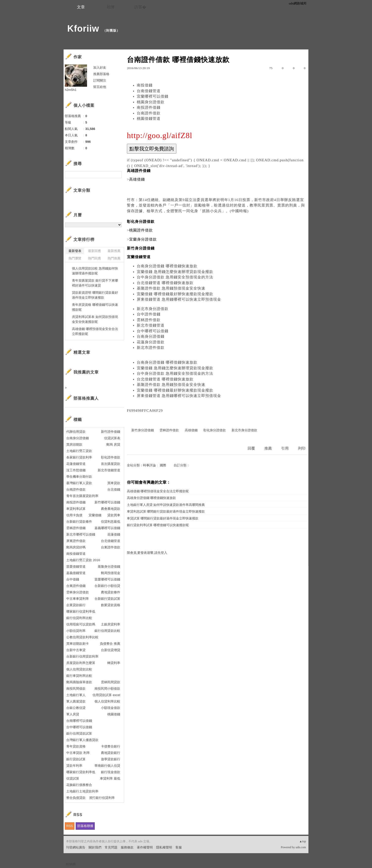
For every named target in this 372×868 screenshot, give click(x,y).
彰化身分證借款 (215, 430)
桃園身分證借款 (151, 102)
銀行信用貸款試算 (79, 734)
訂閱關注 (100, 80)
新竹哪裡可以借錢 (107, 502)
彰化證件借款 (111, 457)
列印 (302, 448)
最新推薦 (114, 251)
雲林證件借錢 (76, 528)
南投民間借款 (76, 689)
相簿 (111, 7)
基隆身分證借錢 (109, 567)
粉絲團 (71, 864)
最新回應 (94, 251)
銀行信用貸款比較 (107, 631)
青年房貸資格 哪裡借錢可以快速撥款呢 (95, 307)
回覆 (251, 448)
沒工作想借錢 (76, 470)
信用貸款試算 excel (106, 695)
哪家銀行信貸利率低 (81, 611)
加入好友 (100, 68)
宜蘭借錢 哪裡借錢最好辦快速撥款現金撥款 (175, 294)
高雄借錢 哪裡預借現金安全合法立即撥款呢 (158, 491)
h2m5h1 (71, 90)
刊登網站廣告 (76, 847)
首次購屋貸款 (111, 464)
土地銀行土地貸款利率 (82, 791)
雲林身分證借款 (78, 592)
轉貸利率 (114, 663)
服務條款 (127, 847)
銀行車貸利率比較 (79, 676)
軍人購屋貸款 (76, 701)
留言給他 (100, 87)
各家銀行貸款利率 (79, 457)
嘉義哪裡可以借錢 (107, 528)
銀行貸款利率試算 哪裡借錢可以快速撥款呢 (158, 525)
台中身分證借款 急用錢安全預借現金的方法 (175, 277)
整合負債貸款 (76, 798)
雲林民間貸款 (111, 682)
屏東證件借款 (76, 541)
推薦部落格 (101, 74)
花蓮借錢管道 (76, 464)
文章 (81, 7)
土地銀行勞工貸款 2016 (83, 560)
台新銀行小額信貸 (107, 586)
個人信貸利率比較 (107, 701)
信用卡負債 (74, 515)
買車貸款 (114, 483)
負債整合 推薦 (110, 644)
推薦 (268, 448)
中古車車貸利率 (78, 599)
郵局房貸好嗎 (76, 547)
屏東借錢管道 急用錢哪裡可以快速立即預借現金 (179, 299)
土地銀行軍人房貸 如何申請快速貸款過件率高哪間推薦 (166, 505)
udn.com (301, 847)
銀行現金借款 (111, 772)
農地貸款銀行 (111, 753)
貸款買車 (114, 515)
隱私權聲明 (164, 847)
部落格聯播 (85, 826)
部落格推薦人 (86, 398)
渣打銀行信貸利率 (102, 798)
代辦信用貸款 (76, 432)
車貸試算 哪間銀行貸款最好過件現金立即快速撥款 (163, 518)
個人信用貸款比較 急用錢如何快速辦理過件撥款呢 (95, 271)
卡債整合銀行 (111, 746)
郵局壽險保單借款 (79, 682)
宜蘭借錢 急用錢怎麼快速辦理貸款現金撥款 (175, 272)
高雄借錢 (191, 430)
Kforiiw (83, 29)
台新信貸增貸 (111, 650)
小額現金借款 (111, 708)
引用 (285, 448)
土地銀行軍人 (76, 695)
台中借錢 (73, 579)
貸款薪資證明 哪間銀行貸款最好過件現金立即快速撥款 (95, 295)
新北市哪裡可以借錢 (81, 534)
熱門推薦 (114, 258)
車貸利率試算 (76, 509)
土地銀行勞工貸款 (79, 451)
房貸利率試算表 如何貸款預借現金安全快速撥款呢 (95, 319)
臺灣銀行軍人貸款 (79, 483)
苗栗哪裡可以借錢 (107, 579)
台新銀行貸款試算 (107, 599)
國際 (163, 465)
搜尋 (117, 175)
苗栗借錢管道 (76, 567)
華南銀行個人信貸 (107, 766)
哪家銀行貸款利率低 (81, 772)
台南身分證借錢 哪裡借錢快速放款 (167, 266)
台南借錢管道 (149, 91)
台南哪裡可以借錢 (79, 721)
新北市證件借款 (151, 348)
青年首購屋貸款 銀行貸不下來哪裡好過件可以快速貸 (95, 283)
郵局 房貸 (113, 444)
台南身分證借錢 (151, 336)
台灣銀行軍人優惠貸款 (82, 740)
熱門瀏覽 (75, 258)
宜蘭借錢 (95, 515)
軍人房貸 (73, 714)
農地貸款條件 (111, 592)
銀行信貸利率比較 (79, 618)
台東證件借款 (111, 547)
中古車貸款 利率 (78, 753)
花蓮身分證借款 (151, 342)
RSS (70, 826)
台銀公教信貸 (76, 708)
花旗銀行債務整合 (79, 785)
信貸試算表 (112, 438)
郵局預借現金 (111, 573)
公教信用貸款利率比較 (82, 637)
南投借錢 (145, 85)
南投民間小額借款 (107, 689)
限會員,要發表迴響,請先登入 (147, 553)
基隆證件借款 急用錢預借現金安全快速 (171, 288)
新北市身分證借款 (153, 309)
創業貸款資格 (111, 605)
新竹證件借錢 (111, 432)
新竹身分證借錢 (143, 430)
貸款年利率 (74, 766)
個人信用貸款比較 (79, 669)
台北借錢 (114, 489)
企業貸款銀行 (76, 605)
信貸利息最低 (111, 522)
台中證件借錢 (149, 314)
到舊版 (111, 31)
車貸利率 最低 (110, 778)
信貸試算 (73, 778)
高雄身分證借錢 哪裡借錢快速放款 (151, 498)
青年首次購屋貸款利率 (82, 496)
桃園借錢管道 (149, 119)
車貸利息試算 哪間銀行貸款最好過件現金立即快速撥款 (166, 511)
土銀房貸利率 (111, 624)
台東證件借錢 (76, 586)
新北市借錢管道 (151, 325)
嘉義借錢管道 (76, 573)
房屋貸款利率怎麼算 (81, 663)
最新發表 (75, 251)
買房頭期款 (74, 444)
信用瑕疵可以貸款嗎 (81, 624)
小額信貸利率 (76, 631)
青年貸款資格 (76, 746)
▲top (303, 841)
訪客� (140, 7)
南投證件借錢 (149, 107)
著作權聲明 (145, 847)
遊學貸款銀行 (111, 759)
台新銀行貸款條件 (79, 522)
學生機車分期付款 (79, 477)
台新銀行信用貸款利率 (82, 656)
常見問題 (111, 847)
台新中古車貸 (76, 650)
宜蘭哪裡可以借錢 (153, 96)
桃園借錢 (114, 714)
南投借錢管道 (76, 554)
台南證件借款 (149, 113)
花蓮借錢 (114, 534)
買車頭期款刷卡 (78, 644)
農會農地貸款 (111, 509)
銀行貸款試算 (76, 759)
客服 (179, 847)
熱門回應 (94, 258)
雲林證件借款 (149, 320)
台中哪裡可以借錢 (153, 331)
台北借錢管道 (111, 541)
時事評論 (149, 465)
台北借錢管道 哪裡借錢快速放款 (165, 283)
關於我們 (95, 847)
